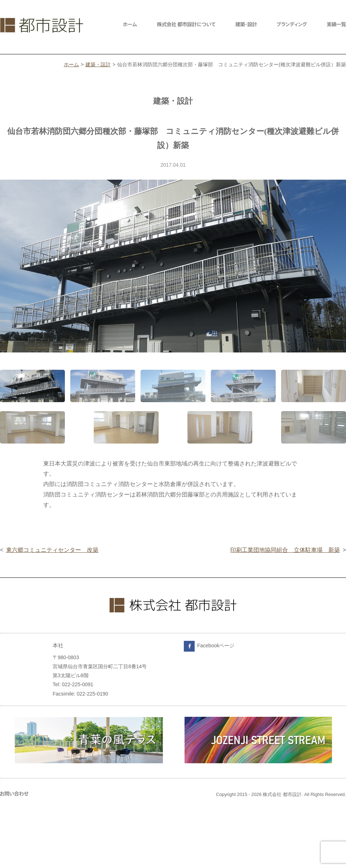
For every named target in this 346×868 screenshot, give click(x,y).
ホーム (71, 64)
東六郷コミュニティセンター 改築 (52, 550)
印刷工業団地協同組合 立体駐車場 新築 (285, 550)
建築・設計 (98, 64)
